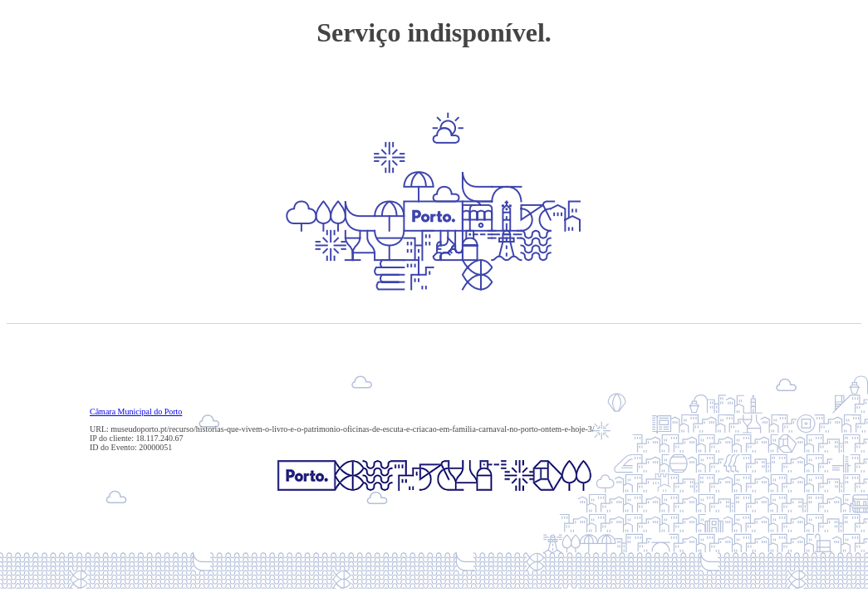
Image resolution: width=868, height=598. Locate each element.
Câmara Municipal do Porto (136, 412)
